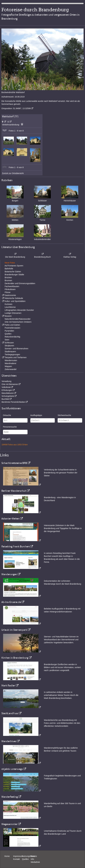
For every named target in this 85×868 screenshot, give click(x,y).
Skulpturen (9, 346)
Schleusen (9, 343)
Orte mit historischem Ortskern (18, 322)
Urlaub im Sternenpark (14, 630)
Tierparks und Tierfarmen (16, 357)
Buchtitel (5, 399)
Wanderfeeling (10, 797)
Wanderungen (9, 574)
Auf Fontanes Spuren (14, 266)
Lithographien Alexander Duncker (19, 310)
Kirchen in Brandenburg (15, 658)
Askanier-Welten (10, 519)
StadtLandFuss (10, 713)
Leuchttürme (10, 307)
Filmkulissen (10, 289)
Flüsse (8, 292)
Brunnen (8, 280)
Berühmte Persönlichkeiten (13, 402)
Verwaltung (6, 381)
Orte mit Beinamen (10, 384)
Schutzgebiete (8, 396)
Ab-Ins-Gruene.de (11, 602)
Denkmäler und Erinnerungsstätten (20, 283)
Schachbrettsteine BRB (14, 463)
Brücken (8, 277)
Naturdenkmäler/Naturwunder (18, 319)
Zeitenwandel (11, 369)
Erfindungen (7, 390)
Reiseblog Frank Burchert (16, 547)
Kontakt (16, 859)
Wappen (8, 366)
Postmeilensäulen (12, 328)
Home (7, 856)
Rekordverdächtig (12, 337)
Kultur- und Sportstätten (15, 301)
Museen (8, 316)
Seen (7, 340)
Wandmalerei (10, 363)
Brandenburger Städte (14, 275)
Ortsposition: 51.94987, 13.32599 (16, 108)
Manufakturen (8, 393)
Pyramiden (9, 331)
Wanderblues (9, 741)
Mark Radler (8, 686)
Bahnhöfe (9, 269)
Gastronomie (10, 295)
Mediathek (35, 862)
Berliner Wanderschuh (14, 491)
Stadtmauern (10, 352)
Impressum (18, 856)
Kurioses (8, 304)
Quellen (8, 334)
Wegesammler (9, 824)
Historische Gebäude (14, 298)
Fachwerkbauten (12, 286)
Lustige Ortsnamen (13, 313)
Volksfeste (6, 387)
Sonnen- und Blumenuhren (16, 349)
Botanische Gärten (13, 272)
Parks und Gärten (12, 325)
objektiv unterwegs (12, 769)
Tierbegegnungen (12, 354)
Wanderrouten (11, 360)
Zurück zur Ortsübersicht (13, 173)
